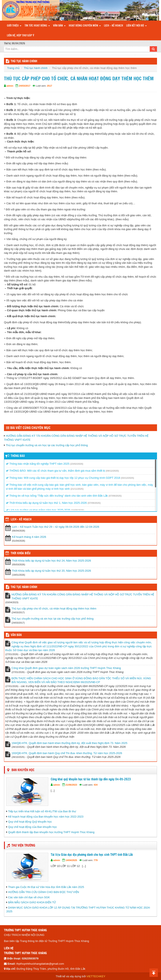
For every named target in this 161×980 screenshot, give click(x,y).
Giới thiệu (14, 26)
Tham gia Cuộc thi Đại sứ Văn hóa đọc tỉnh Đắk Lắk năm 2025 (46, 887)
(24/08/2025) (78, 510)
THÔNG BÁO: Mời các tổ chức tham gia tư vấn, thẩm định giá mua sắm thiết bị (55, 471)
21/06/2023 (71, 785)
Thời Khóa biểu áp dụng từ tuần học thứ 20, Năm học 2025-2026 (51, 571)
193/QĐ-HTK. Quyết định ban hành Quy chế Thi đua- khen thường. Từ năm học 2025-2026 (67, 753)
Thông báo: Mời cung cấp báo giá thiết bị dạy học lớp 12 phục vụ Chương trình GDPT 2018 (63, 478)
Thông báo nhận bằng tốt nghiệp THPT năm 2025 (38, 464)
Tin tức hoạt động (37, 26)
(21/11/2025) (77, 489)
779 (96, 860)
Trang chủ (13, 68)
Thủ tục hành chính (36, 68)
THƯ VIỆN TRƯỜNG (23, 846)
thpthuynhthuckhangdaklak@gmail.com (40, 964)
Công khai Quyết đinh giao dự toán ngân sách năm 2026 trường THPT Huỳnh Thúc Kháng (66, 668)
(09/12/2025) (112, 471)
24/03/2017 (25, 86)
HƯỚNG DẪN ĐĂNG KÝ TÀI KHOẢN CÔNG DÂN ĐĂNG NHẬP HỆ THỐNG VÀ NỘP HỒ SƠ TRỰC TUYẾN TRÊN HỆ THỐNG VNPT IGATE (83, 596)
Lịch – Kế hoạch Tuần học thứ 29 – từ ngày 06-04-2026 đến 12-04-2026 (56, 527)
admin (10, 86)
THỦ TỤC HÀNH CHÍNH (24, 61)
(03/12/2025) (127, 478)
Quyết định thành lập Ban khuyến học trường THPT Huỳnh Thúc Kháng (51, 832)
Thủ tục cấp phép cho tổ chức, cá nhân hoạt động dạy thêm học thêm (54, 609)
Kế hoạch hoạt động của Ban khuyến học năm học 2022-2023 (46, 817)
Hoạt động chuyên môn (85, 26)
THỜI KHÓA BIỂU (21, 553)
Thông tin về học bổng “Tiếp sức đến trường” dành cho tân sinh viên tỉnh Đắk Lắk (57, 496)
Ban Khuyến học (23, 770)
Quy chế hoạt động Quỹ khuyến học (30, 822)
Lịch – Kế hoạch (114, 26)
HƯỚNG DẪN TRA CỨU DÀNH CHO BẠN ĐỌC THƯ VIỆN (44, 892)
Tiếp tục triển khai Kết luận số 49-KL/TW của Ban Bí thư (42, 811)
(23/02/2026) (77, 464)
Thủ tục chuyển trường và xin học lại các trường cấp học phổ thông (47, 445)
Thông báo (18, 456)
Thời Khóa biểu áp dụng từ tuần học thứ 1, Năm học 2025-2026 (46, 503)
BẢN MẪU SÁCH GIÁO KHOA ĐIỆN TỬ (32, 902)
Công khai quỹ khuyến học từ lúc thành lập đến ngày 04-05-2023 (91, 779)
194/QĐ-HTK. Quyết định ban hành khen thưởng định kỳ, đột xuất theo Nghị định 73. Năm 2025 (69, 743)
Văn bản (59, 26)
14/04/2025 (71, 860)
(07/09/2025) (115, 496)
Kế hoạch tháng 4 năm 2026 (29, 537)
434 (96, 785)
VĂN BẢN (16, 635)
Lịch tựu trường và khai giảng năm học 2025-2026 (38, 510)
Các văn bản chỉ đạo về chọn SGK (29, 897)
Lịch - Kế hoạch (21, 520)
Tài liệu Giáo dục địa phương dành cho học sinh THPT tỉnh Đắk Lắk (92, 855)
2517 (49, 86)
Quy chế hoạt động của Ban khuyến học (33, 827)
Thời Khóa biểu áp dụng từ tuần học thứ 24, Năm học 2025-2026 (51, 561)
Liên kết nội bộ (136, 26)
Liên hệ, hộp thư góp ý (21, 36)
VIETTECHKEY (96, 976)
